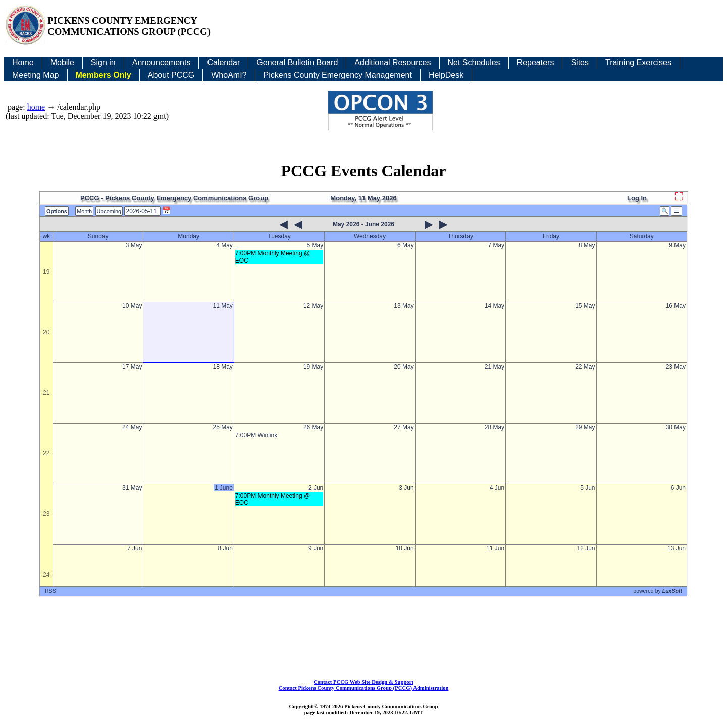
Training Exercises (638, 62)
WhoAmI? (229, 75)
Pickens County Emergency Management (338, 75)
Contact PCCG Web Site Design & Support (363, 682)
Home (23, 62)
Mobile (62, 62)
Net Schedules (474, 62)
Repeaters (536, 62)
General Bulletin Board (297, 62)
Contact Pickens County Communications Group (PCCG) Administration (364, 688)
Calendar (223, 62)
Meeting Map (36, 75)
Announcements (162, 62)
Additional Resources (393, 62)
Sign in (103, 62)
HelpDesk (446, 75)
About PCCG (171, 75)
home (36, 107)
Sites (580, 62)
